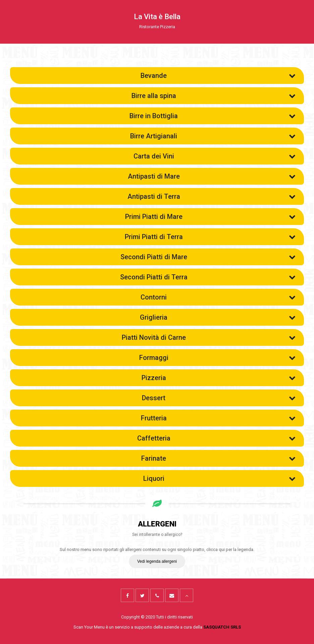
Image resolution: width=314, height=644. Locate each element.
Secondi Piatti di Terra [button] (208, 277)
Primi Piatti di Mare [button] (211, 216)
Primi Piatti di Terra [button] (210, 236)
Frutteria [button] (218, 418)
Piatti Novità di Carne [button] (209, 337)
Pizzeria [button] (219, 377)
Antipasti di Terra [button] (212, 196)
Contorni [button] (218, 297)
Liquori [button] (220, 478)
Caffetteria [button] (217, 438)
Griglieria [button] (218, 317)
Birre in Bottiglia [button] (213, 116)
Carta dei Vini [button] (215, 156)
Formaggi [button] (218, 357)
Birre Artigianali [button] (213, 136)
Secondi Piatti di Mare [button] (208, 257)
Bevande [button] (218, 75)
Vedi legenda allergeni (157, 561)
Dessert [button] (219, 398)
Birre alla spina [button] (214, 95)
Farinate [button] (218, 458)
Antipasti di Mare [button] (212, 176)
